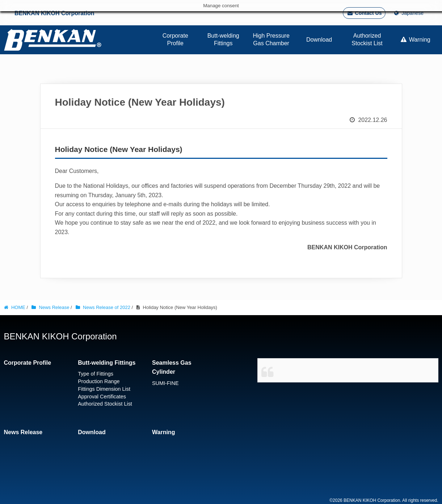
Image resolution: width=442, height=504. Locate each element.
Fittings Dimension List (104, 389)
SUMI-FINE (165, 383)
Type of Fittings (96, 374)
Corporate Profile (28, 363)
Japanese (408, 13)
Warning (163, 432)
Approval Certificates (102, 397)
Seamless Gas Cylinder (172, 367)
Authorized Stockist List (105, 404)
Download (92, 432)
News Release (23, 432)
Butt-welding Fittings (107, 363)
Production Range (99, 381)
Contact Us (364, 13)
